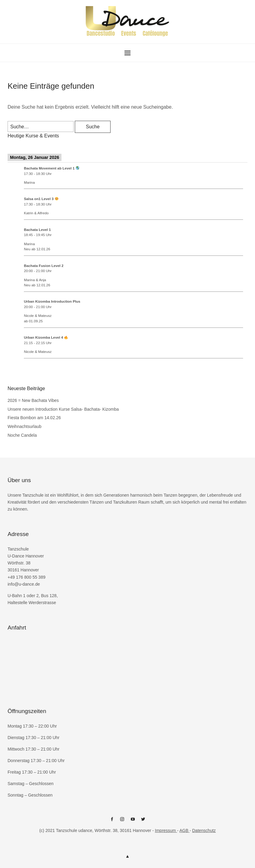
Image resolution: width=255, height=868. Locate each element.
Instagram (122, 821)
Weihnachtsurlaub (25, 426)
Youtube (133, 821)
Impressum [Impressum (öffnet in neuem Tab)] (166, 830)
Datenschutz (204, 830)
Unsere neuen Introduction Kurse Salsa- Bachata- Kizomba (63, 409)
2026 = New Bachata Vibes (33, 400)
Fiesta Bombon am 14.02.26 (34, 418)
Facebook (112, 821)
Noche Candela (22, 435)
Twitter (143, 821)
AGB (184, 830)
